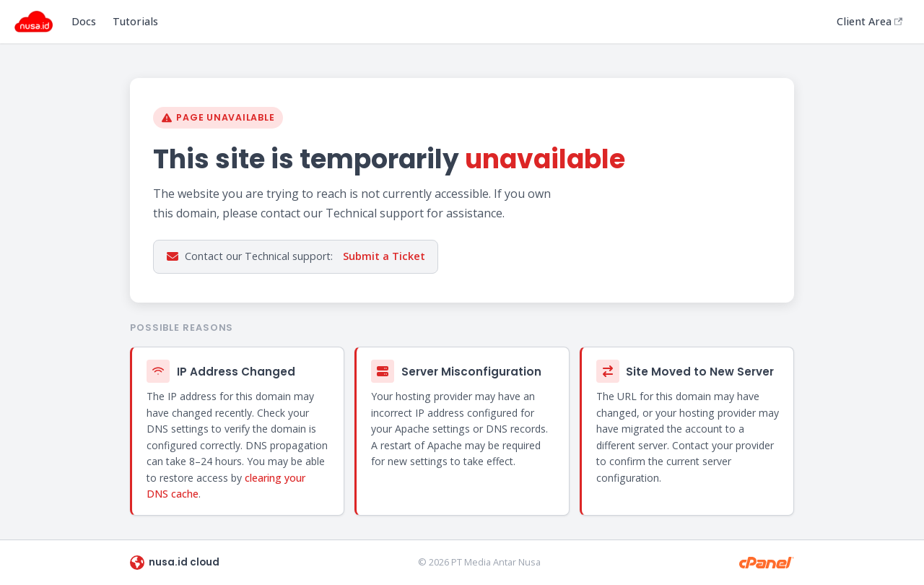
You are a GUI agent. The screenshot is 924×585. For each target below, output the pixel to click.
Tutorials (135, 21)
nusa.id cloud (175, 563)
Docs (84, 21)
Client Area (869, 21)
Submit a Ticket (384, 256)
